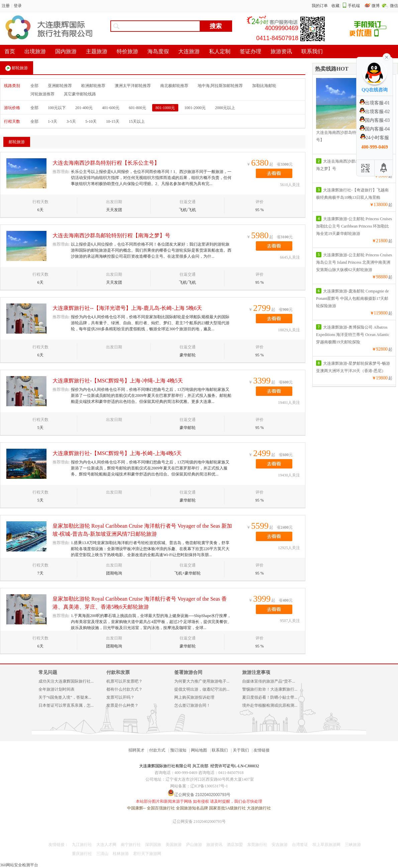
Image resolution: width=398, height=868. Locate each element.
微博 (376, 6)
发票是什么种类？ (122, 705)
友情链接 (262, 750)
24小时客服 (375, 138)
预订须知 (178, 750)
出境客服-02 (375, 112)
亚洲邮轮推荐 (60, 86)
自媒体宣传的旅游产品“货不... (269, 681)
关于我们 (241, 750)
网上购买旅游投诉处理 (194, 697)
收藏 (335, 6)
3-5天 (71, 121)
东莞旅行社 (257, 845)
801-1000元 (165, 108)
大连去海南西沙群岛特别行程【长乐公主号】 (106, 163)
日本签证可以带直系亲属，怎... (66, 705)
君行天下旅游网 (147, 854)
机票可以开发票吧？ (124, 681)
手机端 (354, 6)
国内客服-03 (375, 120)
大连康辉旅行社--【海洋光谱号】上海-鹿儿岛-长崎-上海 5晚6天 (127, 308)
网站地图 (199, 750)
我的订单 (320, 6)
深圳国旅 (153, 845)
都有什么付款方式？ (124, 689)
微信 (394, 6)
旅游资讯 (214, 845)
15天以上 (137, 121)
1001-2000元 (195, 108)
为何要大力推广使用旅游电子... (202, 681)
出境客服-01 (375, 103)
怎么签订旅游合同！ (192, 705)
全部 (34, 86)
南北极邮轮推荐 (174, 86)
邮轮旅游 (17, 68)
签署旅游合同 (188, 672)
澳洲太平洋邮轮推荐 (133, 86)
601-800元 (137, 108)
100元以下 (57, 108)
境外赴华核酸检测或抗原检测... (270, 705)
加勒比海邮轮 (264, 86)
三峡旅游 (353, 845)
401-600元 (111, 108)
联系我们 (220, 750)
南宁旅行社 (131, 845)
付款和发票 (118, 672)
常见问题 (48, 672)
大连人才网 (106, 845)
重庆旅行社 (82, 854)
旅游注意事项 (256, 672)
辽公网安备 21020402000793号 (199, 821)
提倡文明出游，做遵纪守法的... (202, 689)
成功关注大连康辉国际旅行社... (66, 681)
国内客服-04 (375, 129)
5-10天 (91, 121)
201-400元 (84, 108)
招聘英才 (136, 750)
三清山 (102, 854)
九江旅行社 (82, 845)
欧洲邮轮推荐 (93, 86)
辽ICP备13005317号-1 (209, 786)
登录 (18, 6)
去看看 (274, 173)
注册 (6, 6)
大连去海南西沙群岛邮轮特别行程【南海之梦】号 (111, 235)
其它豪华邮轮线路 (80, 94)
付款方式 (157, 750)
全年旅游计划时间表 (57, 689)
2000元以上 (225, 108)
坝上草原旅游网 (326, 845)
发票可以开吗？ (120, 697)
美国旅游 (174, 845)
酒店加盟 (235, 845)
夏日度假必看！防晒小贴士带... (270, 697)
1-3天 (53, 121)
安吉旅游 (280, 845)
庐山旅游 (194, 845)
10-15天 (113, 121)
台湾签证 (300, 845)
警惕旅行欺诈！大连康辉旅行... (270, 689)
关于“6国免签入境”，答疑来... (65, 697)
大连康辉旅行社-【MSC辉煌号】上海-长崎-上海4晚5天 (117, 453)
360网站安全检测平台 (19, 865)
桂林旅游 (121, 854)
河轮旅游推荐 (42, 94)
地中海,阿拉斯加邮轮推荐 (220, 86)
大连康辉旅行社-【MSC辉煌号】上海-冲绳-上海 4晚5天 (118, 381)
